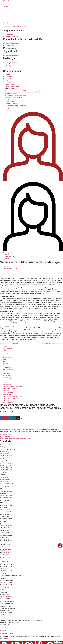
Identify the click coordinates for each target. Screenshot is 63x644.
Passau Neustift (9, 34)
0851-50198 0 (7, 553)
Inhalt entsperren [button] (5, 436)
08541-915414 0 (7, 612)
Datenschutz (4, 627)
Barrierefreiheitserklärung (7, 634)
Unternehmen (7, 367)
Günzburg (8, 79)
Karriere (5, 371)
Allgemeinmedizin (12, 94)
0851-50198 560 (7, 525)
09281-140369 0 (7, 496)
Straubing (8, 66)
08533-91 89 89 (7, 583)
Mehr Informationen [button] (6, 434)
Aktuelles (8, 268)
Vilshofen (8, 68)
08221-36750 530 (8, 482)
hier (7, 638)
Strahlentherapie (11, 101)
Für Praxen (6, 373)
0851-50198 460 (7, 539)
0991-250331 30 (7, 468)
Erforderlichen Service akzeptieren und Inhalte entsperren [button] (16, 438)
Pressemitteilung (16, 268)
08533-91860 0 (7, 569)
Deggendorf (9, 77)
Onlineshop (6, 365)
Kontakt (5, 354)
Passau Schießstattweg (12, 36)
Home (5, 346)
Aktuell (5, 352)
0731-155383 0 (7, 509)
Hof (7, 81)
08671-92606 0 (7, 454)
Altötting (8, 75)
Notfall (5, 350)
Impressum (3, 630)
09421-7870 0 (7, 596)
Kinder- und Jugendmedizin (14, 97)
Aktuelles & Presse (9, 369)
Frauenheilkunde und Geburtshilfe (16, 95)
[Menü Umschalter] (2, 19)
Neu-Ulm (8, 82)
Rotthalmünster (10, 45)
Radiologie (9, 99)
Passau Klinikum (10, 84)
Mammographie (8, 348)
